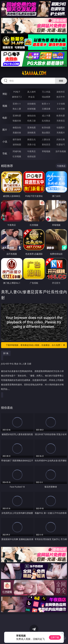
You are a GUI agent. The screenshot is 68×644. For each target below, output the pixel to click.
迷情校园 (17, 144)
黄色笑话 (46, 144)
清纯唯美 (31, 133)
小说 (5, 142)
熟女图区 (46, 133)
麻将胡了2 (17, 97)
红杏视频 (17, 156)
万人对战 (46, 92)
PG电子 (17, 92)
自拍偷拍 (31, 104)
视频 (5, 106)
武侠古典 (61, 139)
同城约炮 (17, 151)
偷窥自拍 (17, 127)
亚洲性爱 (17, 116)
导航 (5, 153)
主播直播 (46, 109)
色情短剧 (31, 156)
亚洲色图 (31, 127)
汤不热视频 (61, 151)
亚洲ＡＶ (17, 104)
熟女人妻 (17, 109)
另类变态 (61, 121)
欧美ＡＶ (46, 104)
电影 (5, 118)
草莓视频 (46, 151)
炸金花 (31, 97)
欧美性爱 (61, 116)
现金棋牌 (46, 97)
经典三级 (31, 121)
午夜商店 (31, 151)
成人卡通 (46, 116)
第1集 (6, 353)
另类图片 (61, 133)
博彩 (5, 94)
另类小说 (31, 144)
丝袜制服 (31, 109)
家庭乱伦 (31, 139)
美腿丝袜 (17, 133)
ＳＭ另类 (61, 109)
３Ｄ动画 (61, 104)
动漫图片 (61, 127)
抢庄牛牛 (61, 97)
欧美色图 (46, 127)
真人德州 (31, 92)
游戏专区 (61, 92)
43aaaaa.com (34, 73)
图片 (5, 130)
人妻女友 (46, 139)
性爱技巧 (61, 144)
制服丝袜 (17, 121)
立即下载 (55, 637)
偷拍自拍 (31, 116)
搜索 (61, 81)
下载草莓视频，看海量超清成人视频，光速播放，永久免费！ (36, 345)
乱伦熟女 (46, 121)
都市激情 (17, 139)
